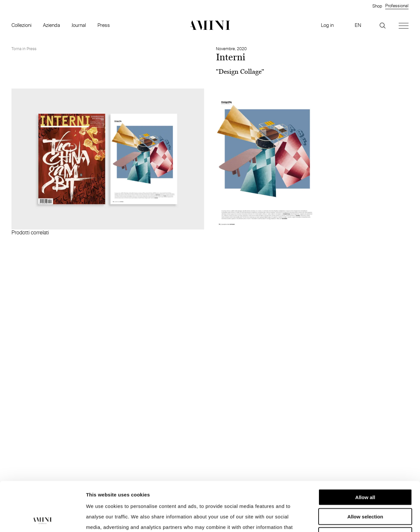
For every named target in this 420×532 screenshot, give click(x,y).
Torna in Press (24, 49)
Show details (344, 519)
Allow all (365, 451)
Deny (365, 489)
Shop (377, 6)
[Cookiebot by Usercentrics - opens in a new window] (42, 519)
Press (104, 25)
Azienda (52, 25)
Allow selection (365, 470)
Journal (79, 25)
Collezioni (21, 25)
